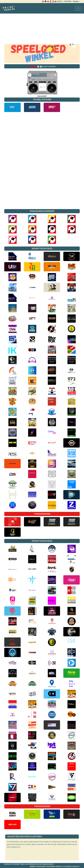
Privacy (59, 866)
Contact (76, 866)
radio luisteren (27, 864)
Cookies (67, 866)
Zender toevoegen (38, 866)
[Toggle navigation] (78, 8)
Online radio (48, 864)
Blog (60, 1)
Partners (51, 866)
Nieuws (67, 1)
